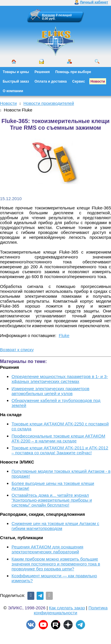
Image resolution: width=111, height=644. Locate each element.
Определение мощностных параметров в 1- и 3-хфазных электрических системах (60, 379)
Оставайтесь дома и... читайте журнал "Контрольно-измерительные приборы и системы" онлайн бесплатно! (52, 500)
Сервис (79, 81)
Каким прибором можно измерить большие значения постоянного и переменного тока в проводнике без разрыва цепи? (56, 564)
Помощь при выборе (73, 72)
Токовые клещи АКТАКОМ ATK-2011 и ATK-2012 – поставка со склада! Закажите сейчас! (60, 450)
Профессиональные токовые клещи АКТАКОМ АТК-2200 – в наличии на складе (58, 438)
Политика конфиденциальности (71, 610)
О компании (13, 91)
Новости (98, 81)
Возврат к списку (17, 350)
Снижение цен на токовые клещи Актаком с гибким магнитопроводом (55, 526)
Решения (42, 72)
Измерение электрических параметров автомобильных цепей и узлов (50, 391)
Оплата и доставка (51, 81)
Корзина (49, 15)
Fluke (64, 335)
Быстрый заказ (16, 81)
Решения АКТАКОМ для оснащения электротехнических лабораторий (47, 549)
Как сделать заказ (67, 608)
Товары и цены (16, 72)
